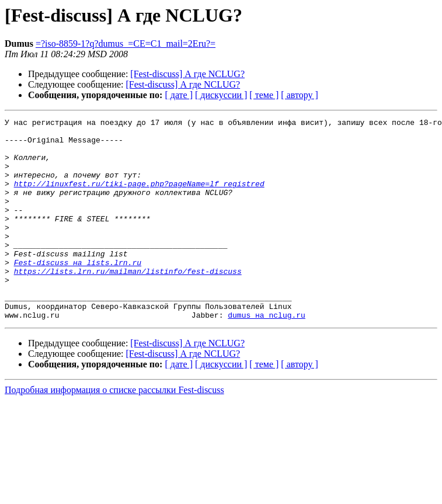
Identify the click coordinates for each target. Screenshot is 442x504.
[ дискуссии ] (221, 95)
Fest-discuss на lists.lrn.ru (78, 292)
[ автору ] (299, 95)
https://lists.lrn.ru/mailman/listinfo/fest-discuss (128, 303)
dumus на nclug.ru (267, 355)
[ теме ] (264, 95)
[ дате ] (179, 95)
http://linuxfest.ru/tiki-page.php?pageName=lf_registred (139, 197)
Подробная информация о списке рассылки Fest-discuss (114, 430)
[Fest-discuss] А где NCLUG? (187, 74)
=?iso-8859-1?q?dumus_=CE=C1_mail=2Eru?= (126, 44)
